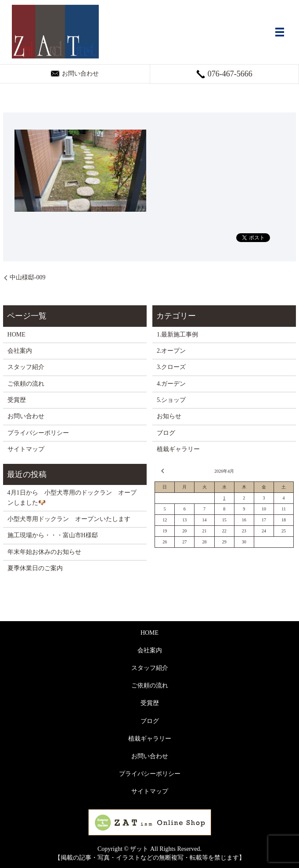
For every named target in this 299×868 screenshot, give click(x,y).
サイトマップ (26, 449)
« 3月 (164, 471)
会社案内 (20, 351)
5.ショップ (171, 400)
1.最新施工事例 (178, 335)
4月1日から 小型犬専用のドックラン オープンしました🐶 (72, 497)
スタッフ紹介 (26, 367)
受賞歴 (17, 400)
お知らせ (169, 416)
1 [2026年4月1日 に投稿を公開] (224, 498)
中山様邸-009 (28, 277)
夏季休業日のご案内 (35, 568)
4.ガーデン (171, 384)
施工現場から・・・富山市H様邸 (53, 535)
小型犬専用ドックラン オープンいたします (69, 519)
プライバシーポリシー (38, 433)
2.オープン (171, 351)
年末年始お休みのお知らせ (44, 552)
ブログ (166, 433)
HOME (16, 335)
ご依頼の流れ (26, 384)
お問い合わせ (26, 416)
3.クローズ (171, 367)
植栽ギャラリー (178, 449)
